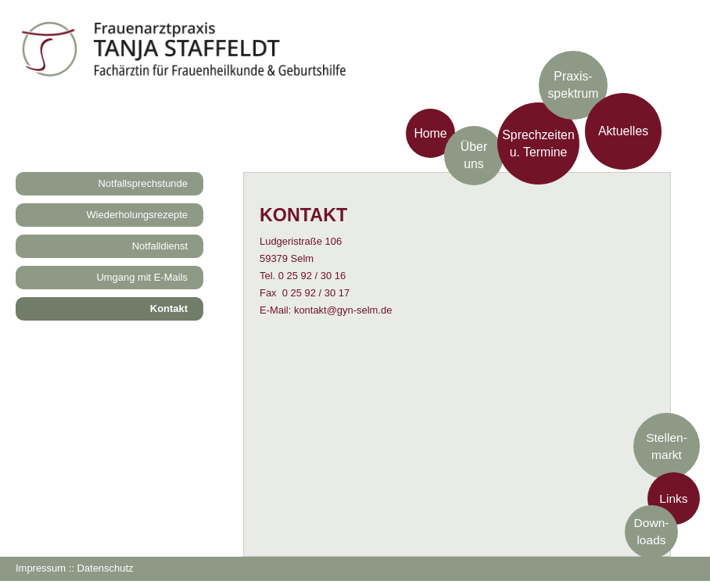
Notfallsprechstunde (143, 183)
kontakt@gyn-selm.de (343, 310)
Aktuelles (623, 131)
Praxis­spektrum (573, 85)
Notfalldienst (160, 246)
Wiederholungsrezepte (137, 215)
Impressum (41, 568)
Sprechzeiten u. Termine (538, 143)
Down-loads (652, 531)
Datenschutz (105, 568)
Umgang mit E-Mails (142, 277)
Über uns (474, 155)
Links (673, 498)
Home (430, 133)
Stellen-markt (667, 445)
